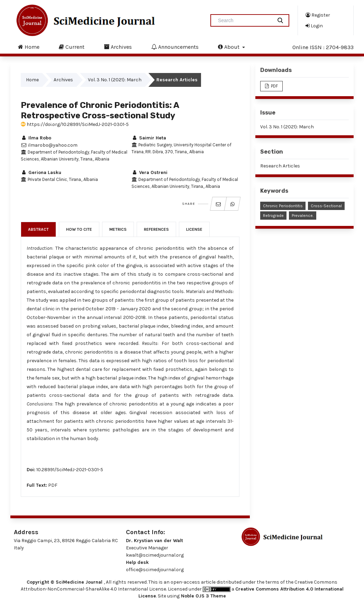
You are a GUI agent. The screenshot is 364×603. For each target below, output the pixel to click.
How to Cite (79, 229)
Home (29, 47)
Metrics (118, 229)
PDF (53, 485)
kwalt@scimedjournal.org (155, 555)
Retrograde (273, 216)
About (229, 47)
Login (314, 26)
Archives (118, 47)
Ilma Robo (36, 138)
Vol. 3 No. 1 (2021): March (115, 80)
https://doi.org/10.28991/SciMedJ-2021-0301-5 (75, 124)
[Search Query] (244, 20)
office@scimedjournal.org (155, 570)
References (156, 229)
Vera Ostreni (149, 172)
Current (72, 47)
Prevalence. (303, 216)
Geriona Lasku (41, 172)
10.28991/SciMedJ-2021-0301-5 (70, 470)
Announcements (175, 47)
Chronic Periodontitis (283, 206)
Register (318, 15)
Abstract (38, 229)
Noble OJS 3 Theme (203, 596)
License (194, 229)
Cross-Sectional (326, 206)
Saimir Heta (149, 138)
